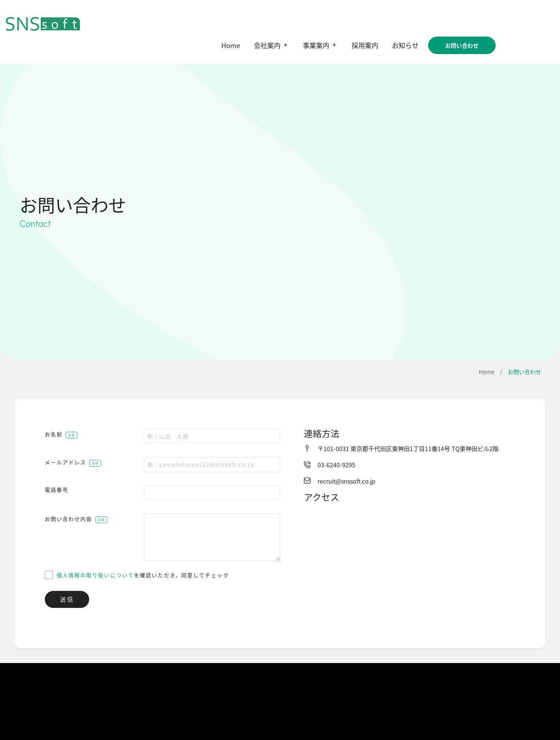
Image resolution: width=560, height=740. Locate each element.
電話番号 (57, 490)
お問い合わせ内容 (69, 519)
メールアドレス (66, 462)
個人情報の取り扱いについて (95, 575)
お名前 (54, 434)
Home (487, 372)
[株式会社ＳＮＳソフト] (422, 563)
